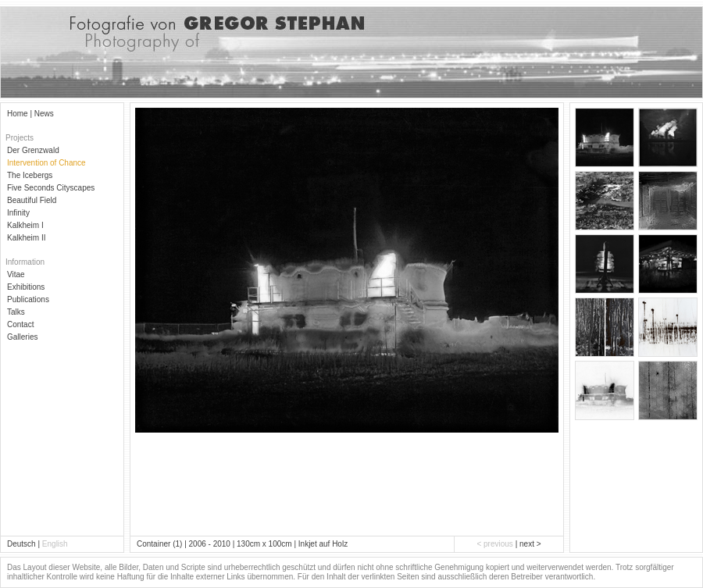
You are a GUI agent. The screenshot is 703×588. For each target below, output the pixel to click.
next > (530, 544)
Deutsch (21, 544)
